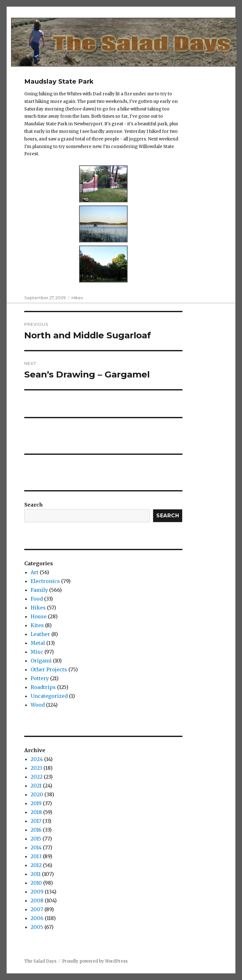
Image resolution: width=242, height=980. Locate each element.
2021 (36, 786)
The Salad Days (40, 961)
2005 (37, 927)
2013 (36, 856)
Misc (37, 652)
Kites (37, 625)
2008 (37, 900)
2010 (36, 883)
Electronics (45, 581)
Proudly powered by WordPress (95, 961)
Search (34, 505)
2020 (37, 794)
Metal (38, 643)
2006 (37, 918)
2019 (36, 803)
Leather (40, 634)
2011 (36, 874)
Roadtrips (43, 687)
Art (35, 572)
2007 (37, 909)
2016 (36, 830)
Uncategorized (49, 696)
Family (39, 590)
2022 (37, 777)
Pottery (40, 678)
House (39, 616)
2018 (36, 812)
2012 (36, 865)
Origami (41, 661)
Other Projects (49, 669)
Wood (38, 705)
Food (37, 599)
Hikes (77, 298)
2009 (37, 892)
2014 (36, 847)
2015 (36, 839)
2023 (36, 768)
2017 (36, 821)
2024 (37, 759)
